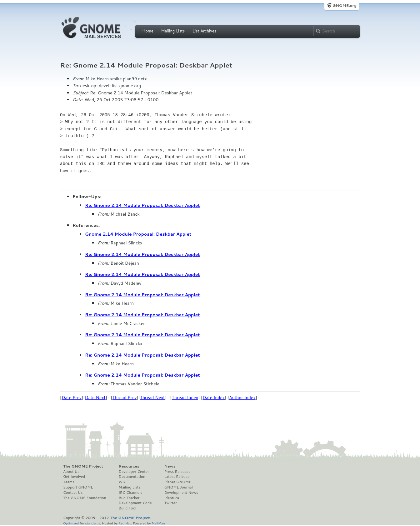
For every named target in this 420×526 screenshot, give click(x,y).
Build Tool (127, 508)
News (170, 466)
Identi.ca (172, 498)
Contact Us (73, 493)
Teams (69, 482)
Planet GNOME (177, 482)
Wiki (123, 482)
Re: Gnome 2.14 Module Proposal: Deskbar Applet (142, 205)
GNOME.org (345, 5)
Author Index (242, 398)
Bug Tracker (129, 498)
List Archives (204, 31)
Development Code (135, 503)
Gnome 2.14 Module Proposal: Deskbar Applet (138, 234)
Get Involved (74, 477)
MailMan (158, 523)
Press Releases (177, 472)
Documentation (132, 477)
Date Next (95, 398)
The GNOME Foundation (85, 498)
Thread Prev (125, 398)
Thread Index (185, 398)
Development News (181, 493)
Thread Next (152, 398)
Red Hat (125, 523)
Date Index (214, 398)
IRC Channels (131, 493)
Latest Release (177, 477)
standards (92, 523)
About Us (71, 472)
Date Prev (72, 398)
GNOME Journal (178, 487)
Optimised (71, 523)
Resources (129, 466)
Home (148, 31)
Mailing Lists (173, 31)
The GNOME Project (83, 466)
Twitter (170, 503)
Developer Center (134, 472)
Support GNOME (78, 487)
